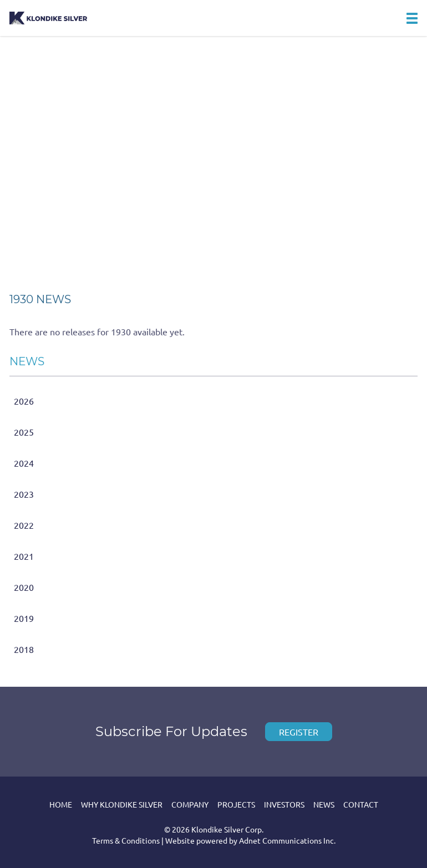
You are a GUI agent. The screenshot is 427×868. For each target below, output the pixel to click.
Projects (236, 804)
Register (299, 732)
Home (61, 804)
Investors (284, 804)
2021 (24, 556)
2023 (24, 494)
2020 (24, 587)
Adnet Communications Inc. (287, 840)
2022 (24, 525)
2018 (24, 649)
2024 (24, 463)
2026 (24, 401)
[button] (412, 18)
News (324, 804)
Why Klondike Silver (122, 804)
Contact (361, 804)
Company (190, 804)
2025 (24, 432)
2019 (24, 618)
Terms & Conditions (126, 840)
